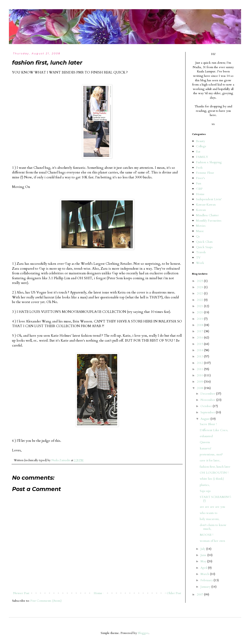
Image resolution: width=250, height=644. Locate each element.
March (205, 574)
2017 (200, 331)
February (207, 580)
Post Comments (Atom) (46, 601)
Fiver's (200, 178)
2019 (200, 319)
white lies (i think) (212, 479)
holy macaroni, (210, 519)
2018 (200, 325)
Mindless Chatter (207, 215)
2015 (200, 344)
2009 (200, 382)
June (204, 555)
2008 (200, 388)
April (204, 568)
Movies (201, 226)
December (208, 394)
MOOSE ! (206, 535)
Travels (201, 252)
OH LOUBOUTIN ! (214, 473)
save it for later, (210, 460)
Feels (199, 168)
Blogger (143, 633)
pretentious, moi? (211, 454)
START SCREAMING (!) (216, 499)
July (203, 549)
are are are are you (212, 507)
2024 (200, 287)
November (208, 400)
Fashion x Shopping (209, 162)
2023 (200, 293)
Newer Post (21, 593)
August (205, 419)
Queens (205, 442)
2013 (200, 356)
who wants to (208, 513)
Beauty (200, 141)
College (201, 146)
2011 (200, 369)
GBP (199, 189)
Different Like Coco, (214, 430)
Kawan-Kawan (206, 205)
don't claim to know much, (213, 527)
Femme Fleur (205, 173)
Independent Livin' (209, 199)
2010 (200, 375)
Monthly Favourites (209, 221)
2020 (200, 312)
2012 (200, 363)
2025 (200, 281)
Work (200, 263)
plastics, (205, 485)
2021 (200, 306)
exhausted (206, 436)
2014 (200, 350)
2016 (200, 337)
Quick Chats (204, 242)
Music (200, 231)
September (208, 412)
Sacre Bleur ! (208, 424)
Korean (201, 210)
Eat (198, 152)
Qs (198, 236)
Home (98, 593)
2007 (200, 594)
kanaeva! (205, 448)
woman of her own (212, 541)
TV (198, 258)
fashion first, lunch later (215, 467)
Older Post (174, 593)
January (206, 587)
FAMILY (202, 157)
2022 (200, 300)
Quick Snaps (204, 247)
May (204, 561)
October (207, 406)
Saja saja (205, 491)
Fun (199, 183)
